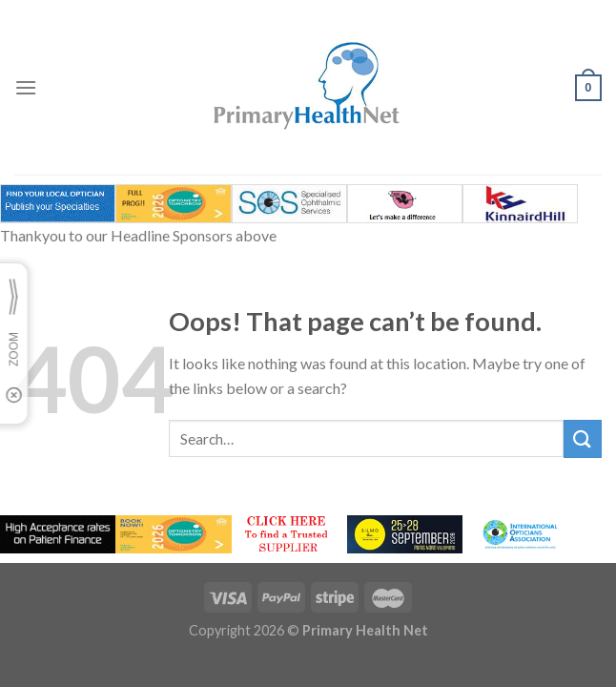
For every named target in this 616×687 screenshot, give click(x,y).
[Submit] (583, 438)
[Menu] (26, 87)
